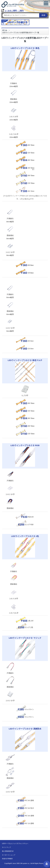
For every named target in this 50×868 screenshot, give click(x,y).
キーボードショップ (9, 855)
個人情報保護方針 (8, 851)
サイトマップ (6, 847)
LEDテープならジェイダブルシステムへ (15, 843)
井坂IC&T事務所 (7, 859)
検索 (43, 15)
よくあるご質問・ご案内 (12, 11)
